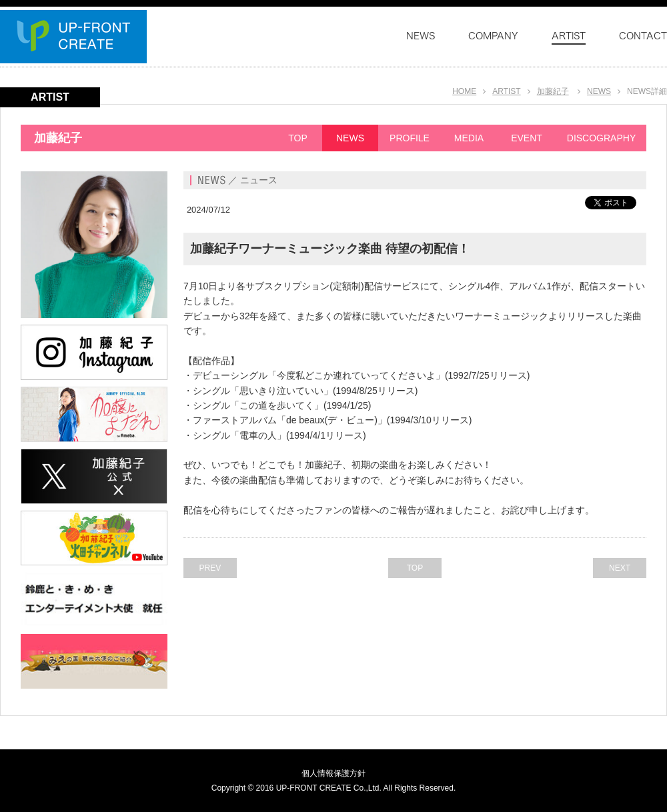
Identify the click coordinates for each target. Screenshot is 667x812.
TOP (298, 138)
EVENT (527, 138)
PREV (210, 568)
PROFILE (410, 138)
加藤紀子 (553, 91)
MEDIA (469, 138)
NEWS (599, 91)
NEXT (620, 568)
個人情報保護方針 (333, 773)
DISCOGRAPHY (601, 138)
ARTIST (506, 91)
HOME (464, 91)
